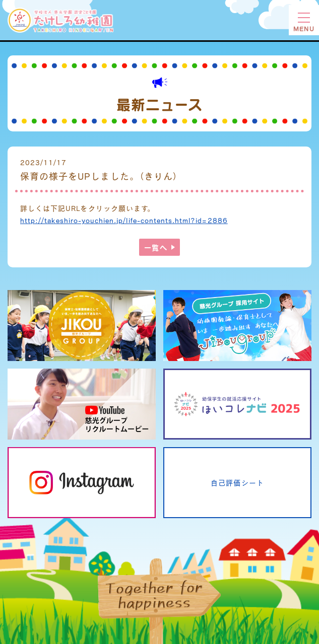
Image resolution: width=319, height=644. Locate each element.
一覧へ (155, 247)
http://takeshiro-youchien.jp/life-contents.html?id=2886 (124, 220)
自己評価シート (237, 483)
